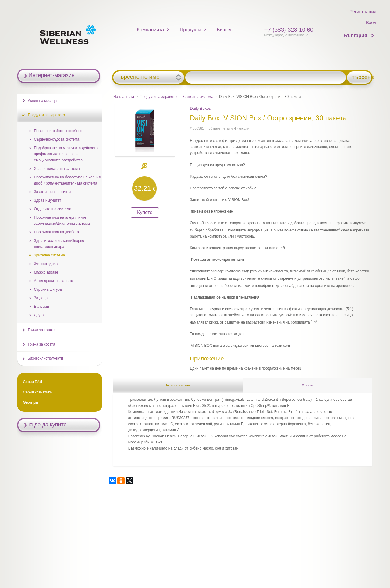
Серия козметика (38, 392)
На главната (124, 97)
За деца (41, 298)
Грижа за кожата (42, 330)
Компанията (150, 30)
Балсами (42, 307)
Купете (145, 212)
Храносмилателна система (57, 169)
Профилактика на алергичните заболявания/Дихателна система (62, 221)
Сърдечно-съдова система (57, 139)
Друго (39, 315)
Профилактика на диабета (57, 232)
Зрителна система (198, 97)
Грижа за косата (42, 344)
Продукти (190, 30)
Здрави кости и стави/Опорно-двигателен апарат (60, 244)
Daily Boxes (200, 108)
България (356, 36)
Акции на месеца (43, 101)
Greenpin (31, 403)
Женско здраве (47, 264)
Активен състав (178, 385)
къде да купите (48, 425)
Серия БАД (33, 382)
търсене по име (139, 77)
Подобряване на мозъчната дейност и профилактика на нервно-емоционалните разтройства (66, 154)
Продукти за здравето (158, 97)
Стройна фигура (48, 289)
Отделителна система (53, 209)
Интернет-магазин (52, 75)
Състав (307, 385)
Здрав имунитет (48, 200)
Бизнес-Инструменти (45, 358)
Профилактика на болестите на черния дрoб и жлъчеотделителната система (67, 180)
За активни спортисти (53, 192)
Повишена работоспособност (59, 131)
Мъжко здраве (46, 272)
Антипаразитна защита (54, 281)
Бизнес (225, 30)
